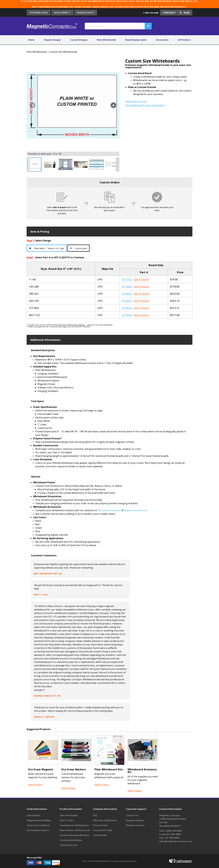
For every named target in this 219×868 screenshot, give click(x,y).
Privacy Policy (100, 825)
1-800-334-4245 (151, 13)
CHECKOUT (176, 13)
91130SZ (127, 287)
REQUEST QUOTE (86, 13)
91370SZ (127, 315)
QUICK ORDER (62, 13)
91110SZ (127, 279)
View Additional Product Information (145, 105)
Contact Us (132, 815)
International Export (38, 830)
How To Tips (67, 820)
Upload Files (33, 815)
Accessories (162, 40)
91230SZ (127, 294)
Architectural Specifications (75, 835)
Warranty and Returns (105, 820)
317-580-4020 (173, 834)
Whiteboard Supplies (110, 510)
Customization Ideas (71, 840)
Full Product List (69, 845)
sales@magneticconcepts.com (176, 841)
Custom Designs (79, 40)
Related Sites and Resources (75, 830)
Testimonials (100, 835)
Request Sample (135, 820)
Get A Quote (141, 279)
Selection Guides (69, 815)
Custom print (81, 248)
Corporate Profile (103, 830)
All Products (184, 40)
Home (31, 40)
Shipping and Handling (39, 820)
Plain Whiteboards (106, 40)
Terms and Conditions (38, 825)
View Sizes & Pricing (136, 101)
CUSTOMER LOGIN (39, 13)
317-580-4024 (172, 838)
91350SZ (127, 308)
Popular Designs (52, 40)
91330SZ (127, 301)
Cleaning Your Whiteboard (74, 825)
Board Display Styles (136, 40)
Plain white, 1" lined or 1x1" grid (49, 248)
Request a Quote (135, 825)
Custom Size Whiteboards (63, 52)
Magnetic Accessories (136, 510)
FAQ (95, 815)
